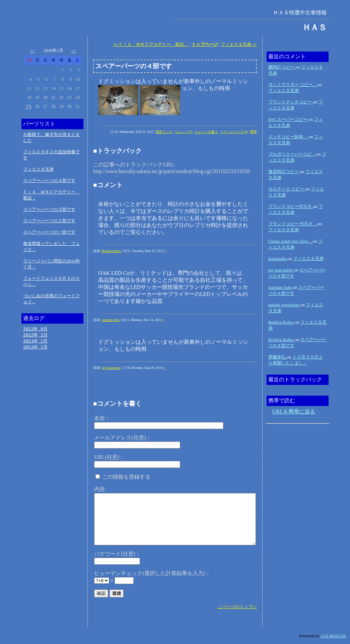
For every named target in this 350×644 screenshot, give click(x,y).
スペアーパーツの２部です (49, 221)
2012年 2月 (35, 335)
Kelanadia (278, 259)
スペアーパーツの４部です (49, 181)
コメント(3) (184, 132)
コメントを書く (206, 132)
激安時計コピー (284, 172)
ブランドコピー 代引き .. (293, 224)
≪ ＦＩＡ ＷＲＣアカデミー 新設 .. (151, 44)
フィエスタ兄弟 (38, 169)
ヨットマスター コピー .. (293, 85)
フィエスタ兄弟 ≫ (239, 44)
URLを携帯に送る (294, 412)
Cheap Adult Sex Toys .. (290, 241)
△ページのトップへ (237, 607)
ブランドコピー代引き (291, 206)
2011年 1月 (35, 348)
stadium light (111, 320)
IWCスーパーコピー (288, 119)
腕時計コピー (282, 67)
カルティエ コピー (287, 189)
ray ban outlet (111, 368)
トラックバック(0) (234, 132)
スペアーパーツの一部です (49, 232)
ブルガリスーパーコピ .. (292, 154)
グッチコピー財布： (288, 137)
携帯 (254, 132)
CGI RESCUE (333, 636)
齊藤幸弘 (277, 357)
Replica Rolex (112, 251)
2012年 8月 (35, 329)
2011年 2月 (35, 342)
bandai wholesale (284, 305)
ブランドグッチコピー (291, 102)
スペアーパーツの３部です (49, 209)
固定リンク (164, 132)
